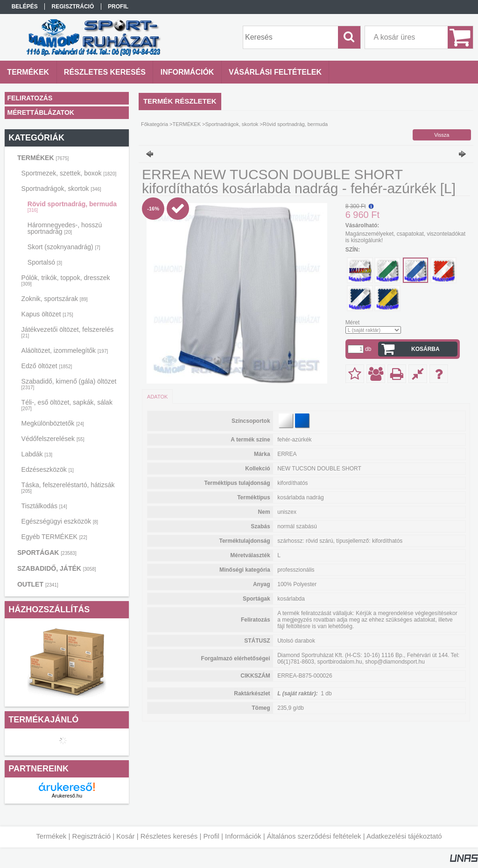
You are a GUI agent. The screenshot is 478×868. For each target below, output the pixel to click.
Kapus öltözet (47, 314)
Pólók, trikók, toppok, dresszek (66, 280)
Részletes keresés (169, 836)
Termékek (51, 836)
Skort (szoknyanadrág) (64, 247)
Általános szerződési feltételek (314, 836)
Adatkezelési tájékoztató (404, 836)
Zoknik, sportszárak (55, 299)
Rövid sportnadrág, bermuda (72, 206)
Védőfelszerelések (53, 439)
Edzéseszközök (48, 469)
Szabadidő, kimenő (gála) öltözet (69, 384)
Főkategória (155, 124)
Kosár (125, 836)
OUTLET (38, 584)
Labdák (37, 454)
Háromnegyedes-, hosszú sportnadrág (65, 228)
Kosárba (425, 349)
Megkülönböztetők (53, 423)
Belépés (25, 7)
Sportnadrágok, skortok (61, 189)
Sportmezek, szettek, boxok (69, 173)
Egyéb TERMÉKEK (54, 537)
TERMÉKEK (43, 158)
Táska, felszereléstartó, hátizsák (68, 487)
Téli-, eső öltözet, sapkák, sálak (67, 405)
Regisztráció (92, 836)
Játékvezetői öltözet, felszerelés (68, 332)
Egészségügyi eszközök (60, 521)
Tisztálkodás (44, 506)
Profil (211, 836)
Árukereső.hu (67, 796)
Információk (243, 836)
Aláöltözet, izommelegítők (65, 350)
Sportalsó (45, 262)
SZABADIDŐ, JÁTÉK (57, 568)
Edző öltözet (47, 366)
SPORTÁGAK (47, 553)
